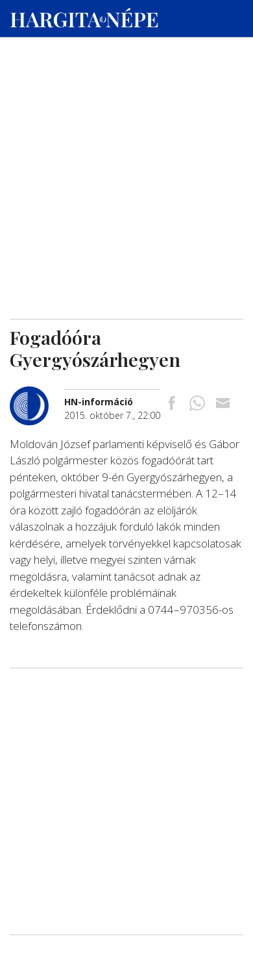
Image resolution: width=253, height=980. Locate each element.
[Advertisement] (126, 124)
